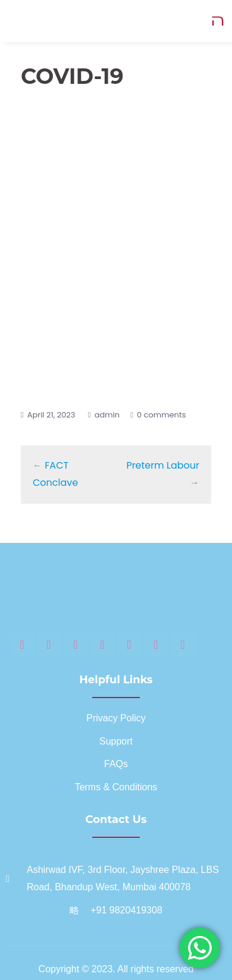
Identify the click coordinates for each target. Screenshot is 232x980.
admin (107, 415)
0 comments (162, 415)
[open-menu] (218, 21)
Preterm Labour (163, 465)
